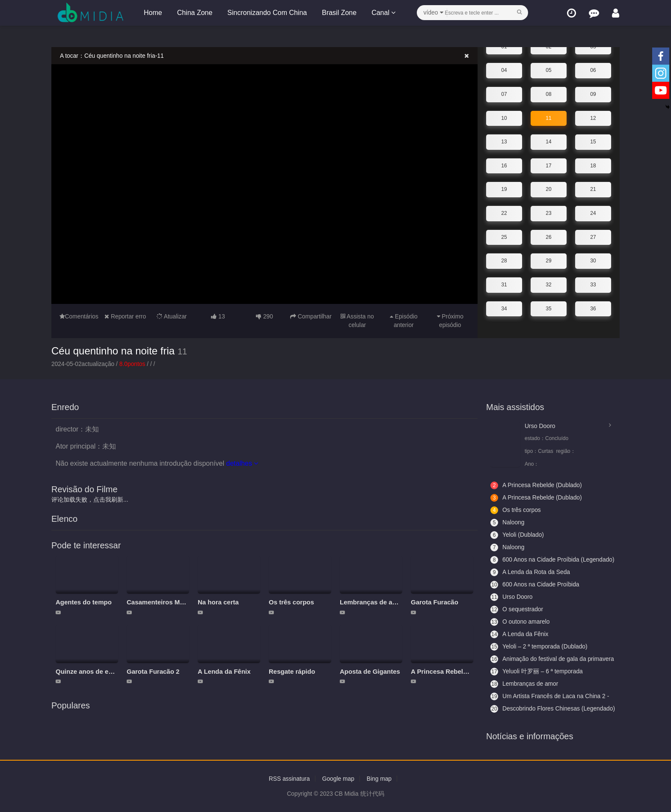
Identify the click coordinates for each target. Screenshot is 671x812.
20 (548, 189)
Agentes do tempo (84, 602)
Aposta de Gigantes (370, 671)
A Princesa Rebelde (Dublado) (457, 671)
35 (548, 308)
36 (593, 308)
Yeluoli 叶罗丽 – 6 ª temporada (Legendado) (537, 672)
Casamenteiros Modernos (166, 602)
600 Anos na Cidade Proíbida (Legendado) (535, 560)
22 (504, 213)
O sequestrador (517, 610)
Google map (338, 779)
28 (504, 261)
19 (504, 189)
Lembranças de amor (372, 602)
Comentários (79, 316)
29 (548, 261)
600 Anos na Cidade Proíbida (535, 585)
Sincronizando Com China (267, 13)
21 (593, 189)
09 (593, 94)
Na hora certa (218, 602)
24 (593, 213)
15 (593, 142)
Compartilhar (311, 316)
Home (153, 13)
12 (593, 118)
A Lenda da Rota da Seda (531, 572)
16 (504, 166)
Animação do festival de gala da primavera (539, 659)
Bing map (380, 779)
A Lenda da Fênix (224, 671)
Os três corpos (291, 602)
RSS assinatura (289, 779)
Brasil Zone (339, 13)
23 (548, 213)
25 (504, 237)
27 (593, 237)
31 (504, 285)
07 (504, 94)
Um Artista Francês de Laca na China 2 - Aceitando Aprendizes (551, 696)
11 (548, 118)
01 (504, 47)
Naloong (508, 523)
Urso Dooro (540, 426)
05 (548, 70)
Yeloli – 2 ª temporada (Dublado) (540, 647)
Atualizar (172, 316)
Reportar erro (125, 316)
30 (593, 261)
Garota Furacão (435, 602)
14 (548, 142)
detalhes (242, 463)
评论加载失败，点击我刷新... (90, 500)
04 (504, 70)
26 (548, 237)
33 (593, 285)
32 (548, 285)
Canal (383, 13)
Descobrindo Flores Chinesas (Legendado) (536, 709)
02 (548, 47)
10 (504, 118)
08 (548, 94)
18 (593, 166)
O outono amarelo (520, 622)
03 (593, 47)
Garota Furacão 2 (153, 671)
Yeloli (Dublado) (517, 535)
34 (504, 308)
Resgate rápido (292, 671)
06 (593, 70)
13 (504, 142)
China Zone (194, 13)
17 (548, 166)
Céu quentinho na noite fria (113, 350)
